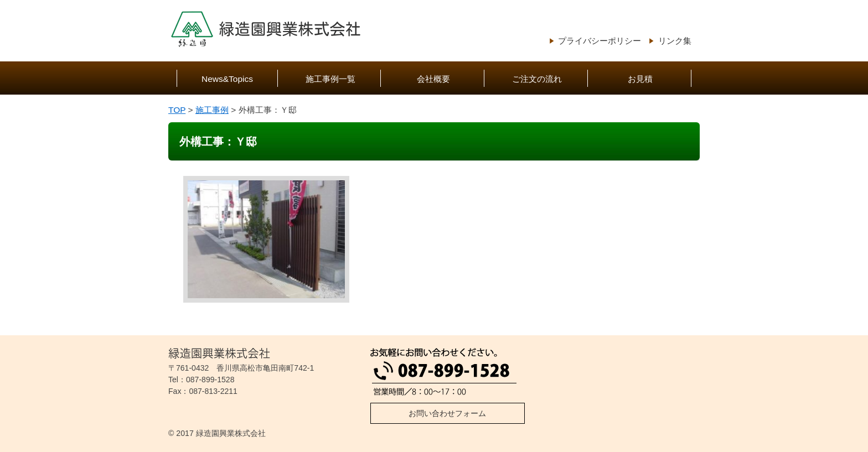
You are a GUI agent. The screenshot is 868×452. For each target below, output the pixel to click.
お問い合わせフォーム (447, 413)
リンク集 (675, 41)
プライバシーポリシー (600, 41)
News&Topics (227, 79)
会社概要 (433, 79)
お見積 (640, 79)
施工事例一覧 (330, 79)
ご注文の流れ (537, 79)
